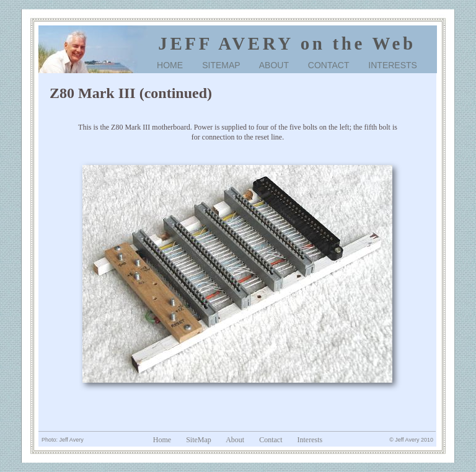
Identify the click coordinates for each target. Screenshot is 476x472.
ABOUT (274, 65)
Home (162, 440)
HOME (170, 65)
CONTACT (328, 65)
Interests (310, 440)
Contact (271, 440)
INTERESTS (393, 65)
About (235, 440)
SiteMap (199, 440)
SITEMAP (221, 65)
